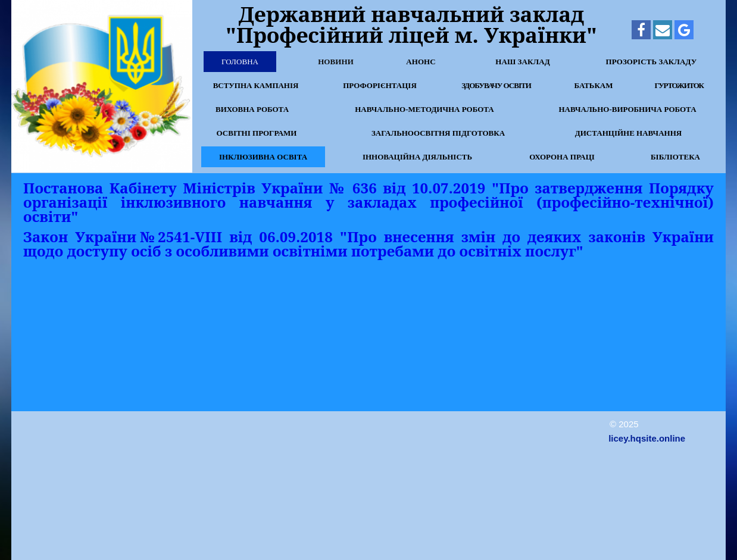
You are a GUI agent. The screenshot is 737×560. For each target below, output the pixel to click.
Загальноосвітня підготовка (438, 133)
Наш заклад (523, 62)
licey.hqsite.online (647, 438)
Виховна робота (252, 109)
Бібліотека (675, 157)
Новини (336, 62)
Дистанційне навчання (628, 133)
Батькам (593, 85)
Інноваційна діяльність (417, 157)
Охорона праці (562, 157)
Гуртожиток (679, 85)
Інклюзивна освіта (263, 157)
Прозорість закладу (652, 62)
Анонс (421, 62)
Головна (240, 62)
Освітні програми (257, 133)
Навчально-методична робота (424, 109)
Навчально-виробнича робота (627, 109)
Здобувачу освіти (496, 85)
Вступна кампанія (256, 85)
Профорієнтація (380, 85)
